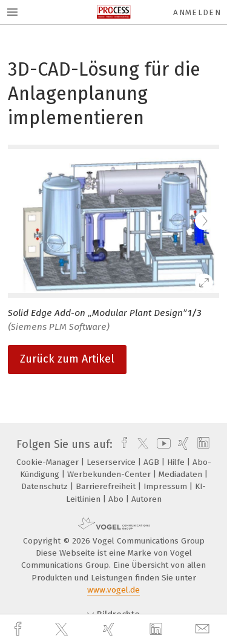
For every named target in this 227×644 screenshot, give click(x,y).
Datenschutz (46, 486)
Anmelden (197, 12)
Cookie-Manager (49, 462)
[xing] (110, 629)
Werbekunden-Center (110, 474)
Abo (117, 499)
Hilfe (177, 462)
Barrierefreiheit (107, 486)
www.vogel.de (113, 590)
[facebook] (19, 629)
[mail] (204, 629)
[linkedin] (157, 629)
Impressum (166, 486)
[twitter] (63, 629)
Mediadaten (182, 474)
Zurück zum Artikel (67, 359)
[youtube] (162, 444)
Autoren (146, 499)
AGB (153, 462)
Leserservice (112, 462)
